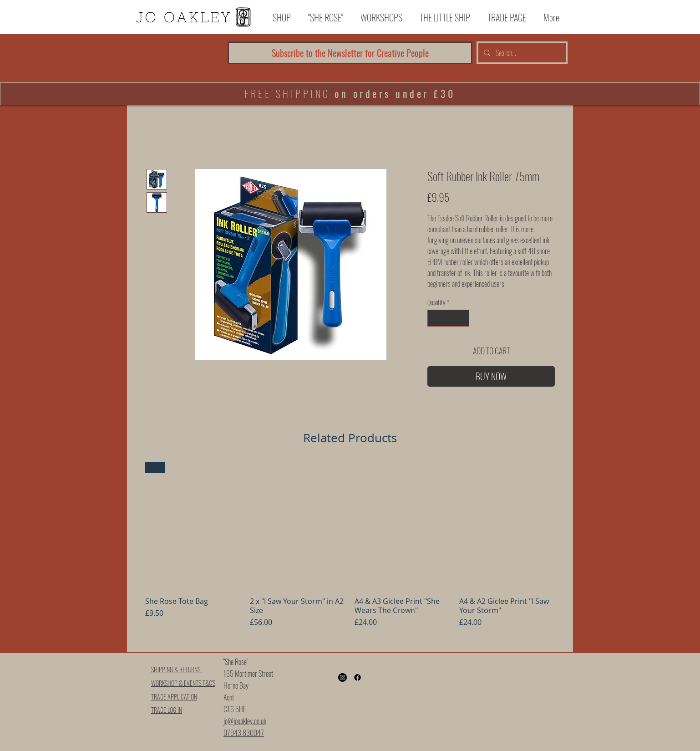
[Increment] (462, 318)
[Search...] (521, 53)
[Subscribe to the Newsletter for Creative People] (350, 53)
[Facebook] (358, 677)
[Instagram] (342, 677)
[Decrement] (434, 318)
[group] (350, 553)
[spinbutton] (448, 318)
